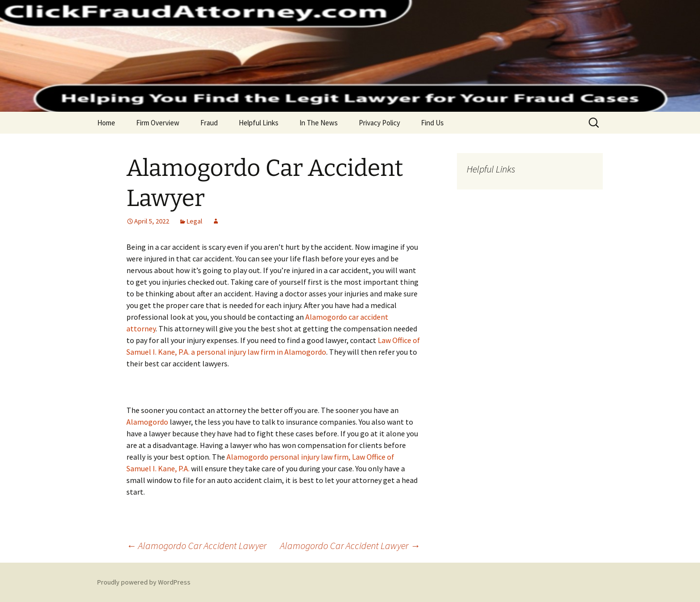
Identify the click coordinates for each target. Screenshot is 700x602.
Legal (194, 221)
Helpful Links (259, 123)
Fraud (209, 123)
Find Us (432, 123)
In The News (319, 123)
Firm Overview (158, 123)
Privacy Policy (379, 123)
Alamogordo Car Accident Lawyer (196, 545)
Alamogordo (147, 422)
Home (106, 123)
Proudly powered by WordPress (144, 582)
